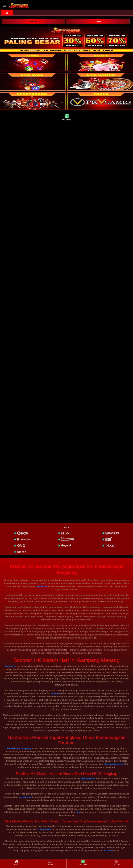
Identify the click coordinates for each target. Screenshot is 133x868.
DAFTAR (33, 22)
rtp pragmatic (45, 829)
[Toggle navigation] (4, 5)
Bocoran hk (10, 666)
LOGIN (98, 22)
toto (78, 812)
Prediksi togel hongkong (19, 748)
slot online (108, 850)
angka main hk (88, 779)
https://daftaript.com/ (114, 764)
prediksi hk (42, 586)
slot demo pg (25, 797)
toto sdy (55, 694)
